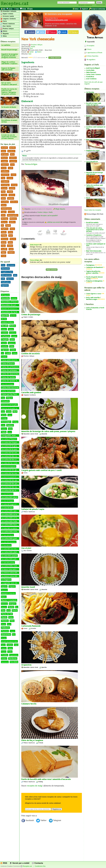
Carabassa (13, 333)
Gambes (4, 429)
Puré (11, 236)
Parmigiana (90, 265)
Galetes (12, 195)
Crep (3, 178)
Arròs (4, 319)
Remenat (5, 239)
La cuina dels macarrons (9, 542)
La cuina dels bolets (10, 521)
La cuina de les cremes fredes (13, 463)
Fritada (10, 192)
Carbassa (6, 336)
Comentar (55, 233)
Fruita (3, 426)
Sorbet (10, 246)
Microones (11, 265)
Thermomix (5, 269)
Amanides (14, 299)
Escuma (4, 188)
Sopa (3, 246)
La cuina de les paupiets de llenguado (12, 477)
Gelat (3, 198)
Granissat (14, 202)
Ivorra (10, 432)
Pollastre (5, 628)
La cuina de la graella (11, 446)
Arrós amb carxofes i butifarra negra (93, 298)
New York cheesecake (94, 251)
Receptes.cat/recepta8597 (49, 216)
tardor (30, 52)
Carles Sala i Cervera (94, 75)
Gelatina (11, 198)
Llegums (12, 587)
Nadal (11, 607)
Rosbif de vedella (92, 223)
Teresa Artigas (31, 164)
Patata (11, 617)
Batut (3, 151)
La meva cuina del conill (12, 576)
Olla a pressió (6, 275)
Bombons (11, 151)
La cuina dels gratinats (11, 538)
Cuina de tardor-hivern (12, 381)
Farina (4, 415)
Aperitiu (12, 148)
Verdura (4, 659)
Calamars (11, 330)
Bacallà (5, 326)
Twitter (42, 821)
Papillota (5, 229)
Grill (3, 279)
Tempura (11, 252)
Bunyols (4, 158)
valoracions (42, 58)
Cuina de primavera (10, 367)
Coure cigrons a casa (94, 294)
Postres (5, 631)
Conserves (5, 175)
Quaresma (6, 634)
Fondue (4, 195)
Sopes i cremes (7, 14)
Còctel (4, 168)
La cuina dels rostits (10, 566)
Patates (5, 621)
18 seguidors (90, 60)
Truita (4, 256)
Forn (3, 265)
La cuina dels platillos (11, 552)
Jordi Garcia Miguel (93, 68)
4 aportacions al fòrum (94, 53)
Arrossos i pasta (7, 16)
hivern (38, 52)
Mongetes (13, 604)
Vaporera (10, 279)
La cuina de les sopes (11, 487)
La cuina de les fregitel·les (9, 467)
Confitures (5, 171)
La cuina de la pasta (10, 449)
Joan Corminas (91, 79)
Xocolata (14, 662)
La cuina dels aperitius (11, 511)
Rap (14, 635)
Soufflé (4, 249)
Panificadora (6, 282)
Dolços (9, 398)
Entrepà (14, 185)
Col (2, 354)
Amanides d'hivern (10, 302)
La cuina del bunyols (7, 494)
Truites (5, 655)
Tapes (4, 252)
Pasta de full (7, 614)
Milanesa (13, 219)
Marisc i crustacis (9, 600)
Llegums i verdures (8, 19)
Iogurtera (5, 285)
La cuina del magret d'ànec (11, 504)
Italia (4, 432)
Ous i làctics (6, 26)
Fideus (10, 415)
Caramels (13, 161)
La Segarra (6, 580)
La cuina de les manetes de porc (15, 473)
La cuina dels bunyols (11, 525)
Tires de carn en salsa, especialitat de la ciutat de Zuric (95, 230)
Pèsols (3, 624)
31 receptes (89, 46)
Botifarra (4, 330)
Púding (4, 236)
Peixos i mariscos (8, 24)
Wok (15, 275)
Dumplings (5, 185)
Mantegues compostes (8, 594)
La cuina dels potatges (11, 559)
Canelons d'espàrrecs (94, 235)
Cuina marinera (8, 391)
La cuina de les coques (11, 456)
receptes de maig (34, 786)
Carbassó (14, 336)
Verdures (13, 658)
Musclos (4, 607)
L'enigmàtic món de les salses (14, 436)
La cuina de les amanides (12, 453)
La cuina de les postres (12, 484)
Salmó (3, 645)
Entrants (5, 401)
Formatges (6, 422)
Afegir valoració (55, 58)
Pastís (4, 232)
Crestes (10, 178)
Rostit (4, 242)
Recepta (4, 638)
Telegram (55, 821)
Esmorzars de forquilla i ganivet (11, 408)
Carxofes (5, 346)
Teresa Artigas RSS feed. (94, 214)
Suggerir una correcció (63, 234)
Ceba (12, 346)
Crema (13, 175)
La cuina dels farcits (7, 535)
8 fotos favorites (91, 56)
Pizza (10, 232)
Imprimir (48, 233)
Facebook (28, 821)
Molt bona (4, 604)
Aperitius (13, 316)
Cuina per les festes (10, 394)
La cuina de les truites (11, 490)
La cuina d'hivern (9, 439)
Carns (4, 21)
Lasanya (11, 212)
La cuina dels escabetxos (10, 528)
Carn (12, 340)
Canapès (4, 161)
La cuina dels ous (6, 546)
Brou (12, 154)
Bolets (13, 326)
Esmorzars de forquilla (9, 405)
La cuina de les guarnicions (13, 470)
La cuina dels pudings (8, 563)
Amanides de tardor (10, 312)
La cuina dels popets (9, 556)
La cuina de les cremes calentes (15, 460)
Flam (3, 192)
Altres (4, 36)
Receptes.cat (15, 4)
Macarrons (4, 590)
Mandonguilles (13, 215)
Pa (2, 225)
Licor (3, 215)
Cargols (5, 340)
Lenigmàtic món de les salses (13, 583)
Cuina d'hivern (8, 364)
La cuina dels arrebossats (13, 514)
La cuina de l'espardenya (12, 442)
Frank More (90, 77)
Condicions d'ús (40, 866)
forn (31, 48)
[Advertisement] (52, 843)
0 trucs (88, 49)
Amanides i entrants (8, 11)
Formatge (4, 419)
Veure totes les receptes (93, 210)
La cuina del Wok (7, 508)
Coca (12, 165)
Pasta (12, 229)
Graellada (5, 202)
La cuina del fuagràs (7, 501)
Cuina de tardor (8, 377)
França (15, 422)
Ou (17, 607)
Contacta (37, 863)
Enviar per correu (40, 234)
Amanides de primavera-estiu (10, 309)
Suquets (4, 648)
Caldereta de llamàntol (95, 267)
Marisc (4, 597)
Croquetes (5, 181)
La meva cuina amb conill (11, 569)
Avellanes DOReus (7, 323)
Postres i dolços (7, 29)
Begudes (5, 34)
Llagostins (4, 587)
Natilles (12, 222)
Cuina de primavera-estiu (13, 370)
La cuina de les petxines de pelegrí (17, 480)
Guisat (4, 205)
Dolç (3, 398)
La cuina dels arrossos (11, 518)
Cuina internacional (10, 388)
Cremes (4, 357)
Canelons (13, 158)
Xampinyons (5, 662)
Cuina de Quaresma (10, 374)
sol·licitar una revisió (52, 222)
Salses (4, 31)
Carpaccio (5, 165)
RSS (4, 863)
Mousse (4, 222)
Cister (13, 350)
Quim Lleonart (35, 245)
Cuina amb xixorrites (10, 360)
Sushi (11, 249)
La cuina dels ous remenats (11, 549)
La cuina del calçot (10, 497)
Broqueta (5, 154)
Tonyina (4, 652)
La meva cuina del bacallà (13, 573)
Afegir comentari (52, 270)
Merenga (5, 219)
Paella (8, 225)
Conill (8, 353)
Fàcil (15, 412)
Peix (12, 621)
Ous (3, 610)
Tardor (10, 648)
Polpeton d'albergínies (94, 281)
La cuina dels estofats (11, 532)
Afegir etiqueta (59, 209)
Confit (10, 168)
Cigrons (5, 350)
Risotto (13, 239)
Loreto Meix (90, 70)
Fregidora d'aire (7, 272)
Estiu (3, 412)
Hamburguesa (6, 209)
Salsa (10, 242)
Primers (12, 631)
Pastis (4, 617)
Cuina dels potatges (7, 384)
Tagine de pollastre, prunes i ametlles (93, 272)
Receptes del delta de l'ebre (9, 642)
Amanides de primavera (12, 305)
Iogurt (4, 212)
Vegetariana (14, 655)
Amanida (4, 148)
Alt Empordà (5, 295)
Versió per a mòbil (19, 863)
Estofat (12, 188)
